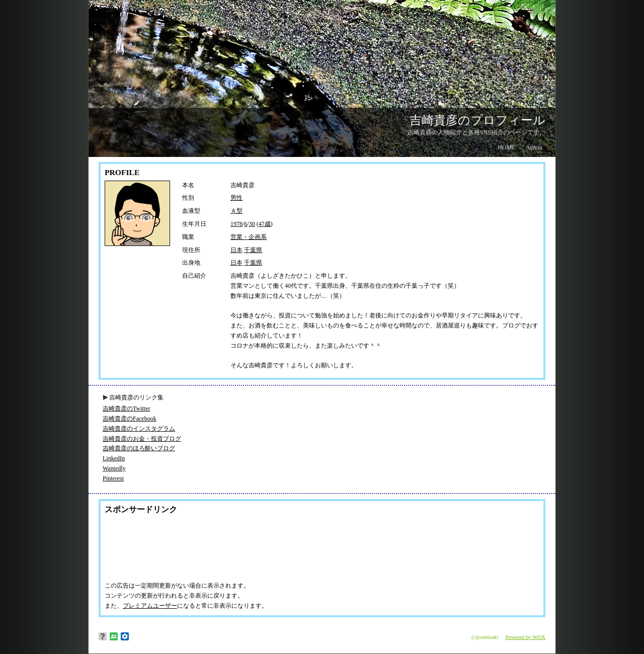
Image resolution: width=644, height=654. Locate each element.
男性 (236, 198)
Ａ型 (236, 211)
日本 (236, 250)
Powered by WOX (525, 637)
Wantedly (114, 468)
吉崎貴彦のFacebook (130, 419)
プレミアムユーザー (150, 606)
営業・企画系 (249, 237)
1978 (236, 224)
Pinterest (113, 478)
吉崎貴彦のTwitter (126, 408)
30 (252, 224)
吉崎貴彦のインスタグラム (139, 429)
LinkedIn (114, 458)
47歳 (265, 224)
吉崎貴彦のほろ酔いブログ (139, 448)
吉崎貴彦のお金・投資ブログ (142, 439)
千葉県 (253, 250)
